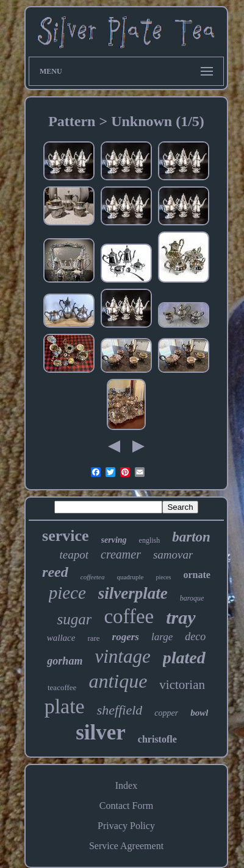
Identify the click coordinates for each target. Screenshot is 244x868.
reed (55, 572)
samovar (173, 555)
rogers (126, 637)
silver (101, 732)
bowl (199, 713)
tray (181, 617)
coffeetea (93, 577)
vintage (122, 656)
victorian (182, 685)
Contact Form (126, 806)
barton (191, 537)
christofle (157, 739)
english (150, 540)
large (162, 637)
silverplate (133, 593)
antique (118, 681)
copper (166, 713)
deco (195, 637)
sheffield (120, 710)
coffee (129, 616)
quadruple (130, 577)
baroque (192, 598)
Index (126, 785)
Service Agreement (126, 846)
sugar (74, 619)
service (66, 536)
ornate (196, 575)
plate (65, 706)
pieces (163, 577)
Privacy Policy (126, 826)
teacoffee (62, 687)
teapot (74, 555)
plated (184, 658)
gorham (65, 661)
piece (67, 593)
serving (114, 540)
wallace (61, 638)
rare (93, 638)
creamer (121, 554)
